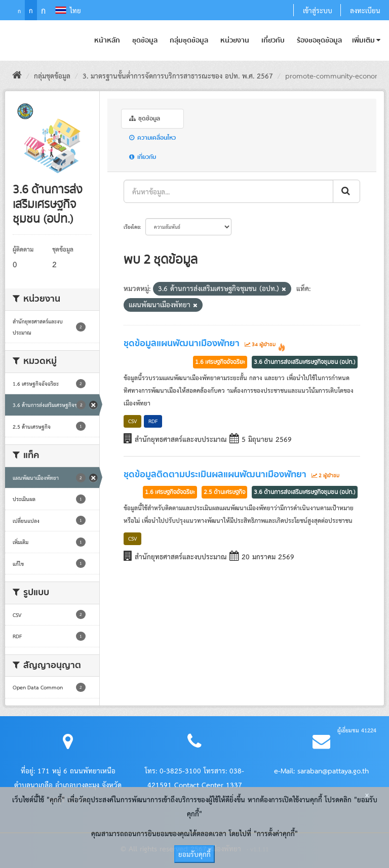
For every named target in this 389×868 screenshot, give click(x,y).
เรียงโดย (132, 227)
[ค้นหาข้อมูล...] (228, 191)
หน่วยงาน (235, 40)
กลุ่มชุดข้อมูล (189, 40)
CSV (132, 421)
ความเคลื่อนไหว (152, 138)
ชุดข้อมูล (145, 40)
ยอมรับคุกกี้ (194, 854)
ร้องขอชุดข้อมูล (319, 40)
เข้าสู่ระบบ (318, 10)
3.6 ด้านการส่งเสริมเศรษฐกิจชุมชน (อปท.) (305, 362)
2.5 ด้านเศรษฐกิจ (224, 492)
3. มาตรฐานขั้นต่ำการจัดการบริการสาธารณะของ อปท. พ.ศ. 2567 (178, 75)
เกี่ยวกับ (273, 40)
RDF (153, 421)
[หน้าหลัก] (17, 75)
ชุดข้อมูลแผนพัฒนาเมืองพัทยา (182, 344)
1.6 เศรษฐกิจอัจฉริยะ (220, 362)
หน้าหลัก (107, 40)
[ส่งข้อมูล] (346, 191)
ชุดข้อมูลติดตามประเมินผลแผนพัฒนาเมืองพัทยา (215, 475)
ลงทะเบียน (365, 10)
